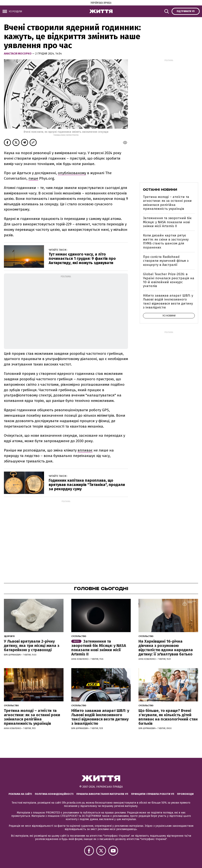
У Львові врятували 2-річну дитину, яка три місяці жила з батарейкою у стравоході (32, 646)
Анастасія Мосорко (18, 54)
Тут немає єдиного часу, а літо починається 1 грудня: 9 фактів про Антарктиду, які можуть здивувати (82, 258)
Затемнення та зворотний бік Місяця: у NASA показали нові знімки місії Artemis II (167, 222)
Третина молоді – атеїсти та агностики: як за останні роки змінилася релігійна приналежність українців (167, 203)
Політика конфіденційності (54, 794)
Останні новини (160, 190)
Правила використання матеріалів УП (102, 794)
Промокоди (185, 794)
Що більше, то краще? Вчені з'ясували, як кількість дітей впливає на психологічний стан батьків (168, 717)
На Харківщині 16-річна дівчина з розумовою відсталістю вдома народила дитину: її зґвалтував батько (166, 648)
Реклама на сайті (20, 794)
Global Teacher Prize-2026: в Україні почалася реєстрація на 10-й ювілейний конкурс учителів (169, 280)
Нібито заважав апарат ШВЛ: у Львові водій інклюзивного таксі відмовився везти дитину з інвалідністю (168, 301)
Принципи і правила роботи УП (153, 794)
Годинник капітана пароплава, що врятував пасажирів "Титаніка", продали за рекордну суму (87, 485)
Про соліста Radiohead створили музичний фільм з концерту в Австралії (166, 261)
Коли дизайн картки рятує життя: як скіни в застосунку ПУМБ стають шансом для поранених (166, 241)
